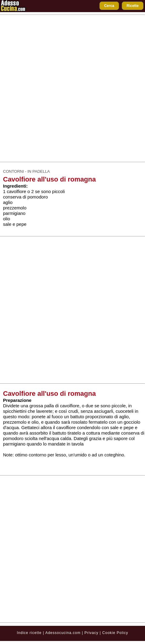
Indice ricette (29, 633)
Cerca (109, 6)
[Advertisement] (71, 88)
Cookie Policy (115, 633)
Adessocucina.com (63, 633)
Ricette (133, 6)
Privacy (92, 633)
